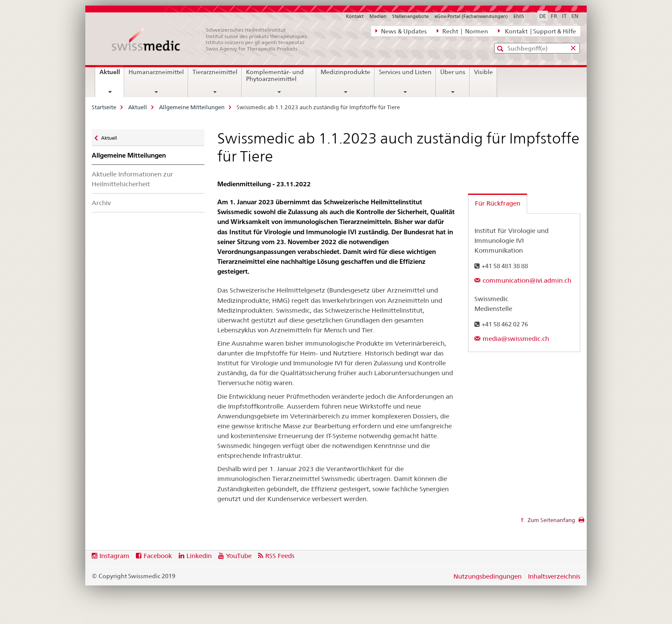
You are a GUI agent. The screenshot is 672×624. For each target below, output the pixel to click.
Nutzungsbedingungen (487, 576)
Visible (483, 72)
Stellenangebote (410, 16)
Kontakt (355, 16)
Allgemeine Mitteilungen (192, 107)
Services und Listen (405, 72)
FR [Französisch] (554, 16)
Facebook (158, 556)
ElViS (519, 16)
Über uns (453, 72)
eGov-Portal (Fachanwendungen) (471, 16)
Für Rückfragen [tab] (498, 203)
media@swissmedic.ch (516, 339)
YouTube (239, 556)
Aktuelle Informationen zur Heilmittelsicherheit (132, 179)
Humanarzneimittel (156, 72)
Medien (378, 16)
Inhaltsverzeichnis (554, 576)
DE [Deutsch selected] (543, 16)
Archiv (101, 203)
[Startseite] (214, 39)
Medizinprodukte (345, 72)
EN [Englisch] (575, 16)
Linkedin (199, 556)
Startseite (104, 107)
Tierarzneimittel (215, 72)
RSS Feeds (280, 556)
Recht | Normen (462, 31)
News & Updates (401, 31)
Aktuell (112, 75)
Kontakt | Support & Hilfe (537, 31)
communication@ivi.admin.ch (527, 280)
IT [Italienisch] (564, 16)
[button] (501, 49)
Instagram (114, 556)
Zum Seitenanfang (551, 520)
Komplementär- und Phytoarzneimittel (275, 75)
